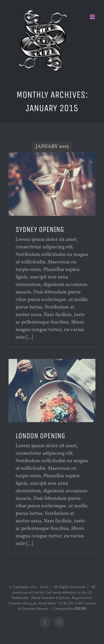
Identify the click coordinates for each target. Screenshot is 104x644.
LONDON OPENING (40, 436)
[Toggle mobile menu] (93, 17)
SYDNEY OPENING (40, 229)
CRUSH (80, 609)
